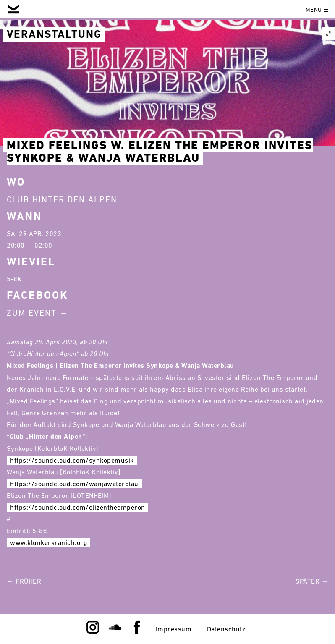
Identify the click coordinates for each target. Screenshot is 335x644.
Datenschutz (226, 629)
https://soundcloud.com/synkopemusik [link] (72, 460)
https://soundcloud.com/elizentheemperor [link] (77, 507)
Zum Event (32, 313)
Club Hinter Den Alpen (62, 199)
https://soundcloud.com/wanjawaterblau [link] (74, 484)
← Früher (24, 581)
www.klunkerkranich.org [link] (48, 542)
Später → (312, 581)
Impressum (174, 629)
